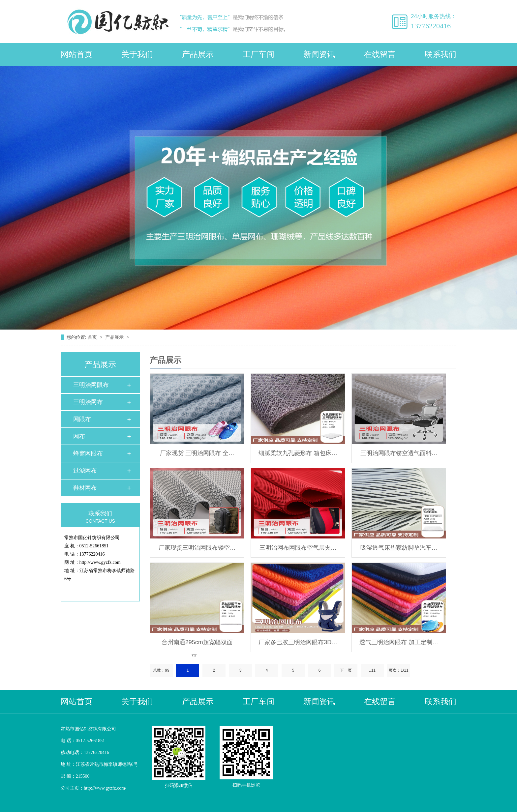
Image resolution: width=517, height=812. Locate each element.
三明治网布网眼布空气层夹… (298, 548)
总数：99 (161, 670)
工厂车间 (258, 54)
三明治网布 (88, 402)
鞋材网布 (85, 488)
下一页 (346, 670)
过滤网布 (85, 471)
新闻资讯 (319, 54)
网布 (79, 436)
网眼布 (82, 419)
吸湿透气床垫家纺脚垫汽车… (399, 548)
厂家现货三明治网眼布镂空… (197, 548)
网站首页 (76, 54)
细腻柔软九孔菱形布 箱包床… (298, 453)
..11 (372, 670)
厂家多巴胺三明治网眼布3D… (298, 642)
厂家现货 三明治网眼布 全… (197, 453)
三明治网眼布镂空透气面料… (399, 453)
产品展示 (198, 54)
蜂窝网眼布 (88, 453)
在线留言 (380, 54)
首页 (93, 337)
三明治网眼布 (91, 385)
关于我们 (137, 54)
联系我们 (441, 54)
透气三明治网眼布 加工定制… (399, 642)
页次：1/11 (398, 670)
